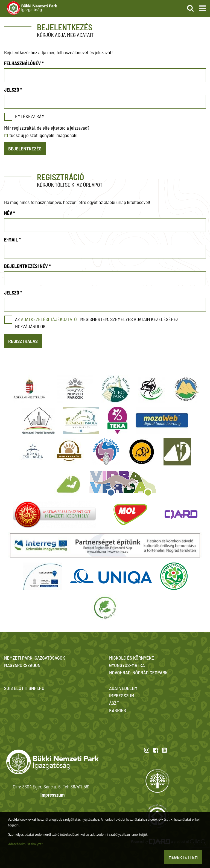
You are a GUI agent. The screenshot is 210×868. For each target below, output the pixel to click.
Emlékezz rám (30, 116)
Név (10, 213)
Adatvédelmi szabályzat (25, 844)
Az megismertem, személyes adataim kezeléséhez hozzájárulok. (97, 323)
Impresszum (52, 795)
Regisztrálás (23, 341)
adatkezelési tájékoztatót (50, 319)
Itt (6, 135)
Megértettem (183, 857)
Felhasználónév (24, 63)
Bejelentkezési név (27, 266)
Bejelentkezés (25, 148)
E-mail (12, 240)
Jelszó (13, 90)
